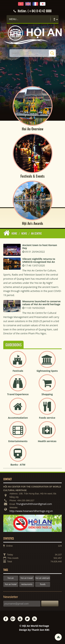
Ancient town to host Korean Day (40, 247)
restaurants (27, 584)
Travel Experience (18, 394)
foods (43, 584)
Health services (47, 441)
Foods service (47, 418)
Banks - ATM (18, 465)
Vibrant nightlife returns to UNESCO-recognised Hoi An (39, 260)
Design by (34, 630)
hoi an (11, 578)
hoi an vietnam (43, 578)
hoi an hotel (11, 584)
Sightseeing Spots (47, 371)
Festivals (18, 371)
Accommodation (18, 418)
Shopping (47, 394)
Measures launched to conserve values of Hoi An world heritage (42, 303)
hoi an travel (27, 578)
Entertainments (18, 441)
